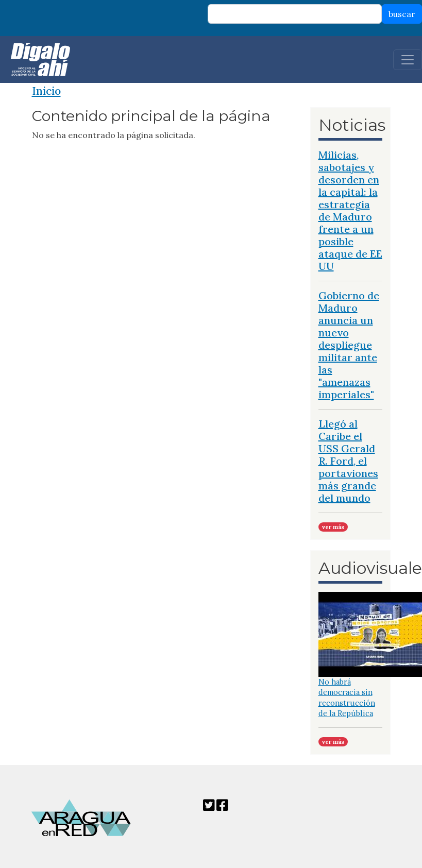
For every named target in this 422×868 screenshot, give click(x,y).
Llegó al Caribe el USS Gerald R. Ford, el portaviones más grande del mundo (348, 461)
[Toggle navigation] (408, 60)
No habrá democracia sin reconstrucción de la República (347, 697)
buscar (402, 14)
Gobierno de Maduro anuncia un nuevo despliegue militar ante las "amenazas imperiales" (349, 345)
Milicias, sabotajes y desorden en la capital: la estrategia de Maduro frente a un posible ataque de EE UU (350, 210)
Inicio (46, 91)
